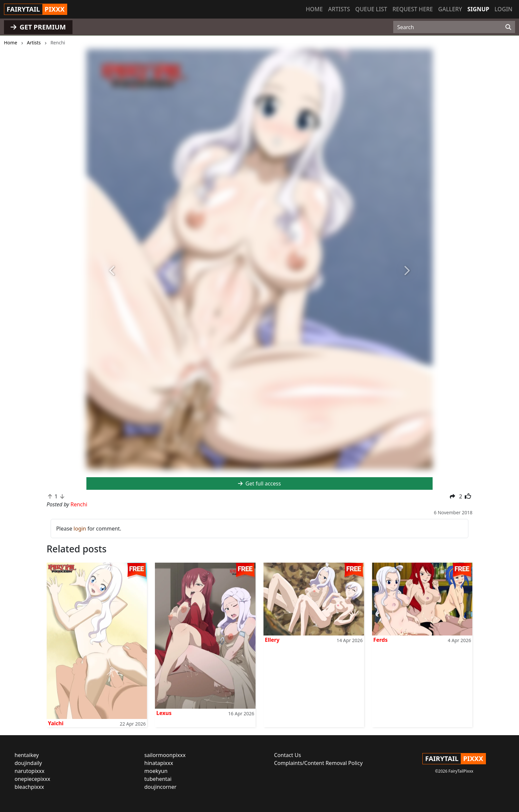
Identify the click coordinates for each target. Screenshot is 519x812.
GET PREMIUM (38, 27)
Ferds (380, 640)
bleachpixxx (29, 787)
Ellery (272, 640)
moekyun (156, 771)
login (80, 529)
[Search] (508, 27)
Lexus (164, 713)
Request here (413, 9)
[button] (112, 271)
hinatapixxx (159, 763)
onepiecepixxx (32, 779)
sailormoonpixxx (165, 755)
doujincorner (160, 787)
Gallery (450, 9)
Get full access (259, 483)
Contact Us (287, 755)
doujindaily (28, 763)
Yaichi (56, 723)
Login (503, 9)
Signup (478, 9)
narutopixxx (29, 771)
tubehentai (158, 779)
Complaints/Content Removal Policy (318, 763)
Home (314, 9)
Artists (339, 9)
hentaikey (27, 755)
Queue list (371, 9)
